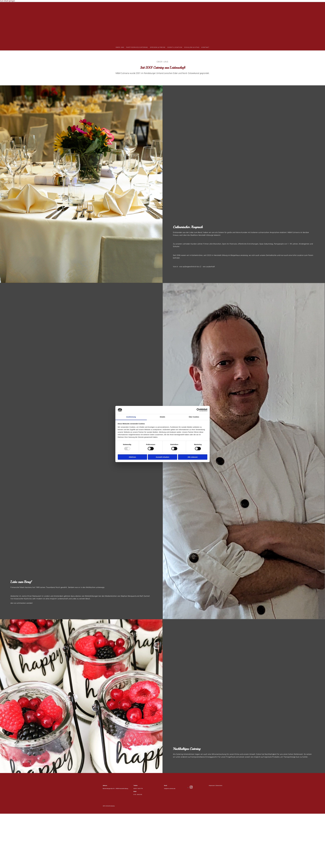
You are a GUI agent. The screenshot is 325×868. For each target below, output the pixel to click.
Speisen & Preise (158, 47)
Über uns (120, 47)
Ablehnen (132, 457)
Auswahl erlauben (162, 457)
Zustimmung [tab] (131, 417)
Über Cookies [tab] (194, 417)
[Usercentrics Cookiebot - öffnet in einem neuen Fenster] (198, 410)
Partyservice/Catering (137, 47)
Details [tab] (162, 417)
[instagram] (191, 787)
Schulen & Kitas (192, 47)
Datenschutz (219, 786)
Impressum (212, 786)
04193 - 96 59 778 (138, 789)
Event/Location (175, 47)
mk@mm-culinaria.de (170, 789)
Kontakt (205, 47)
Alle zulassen (193, 457)
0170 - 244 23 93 (138, 795)
